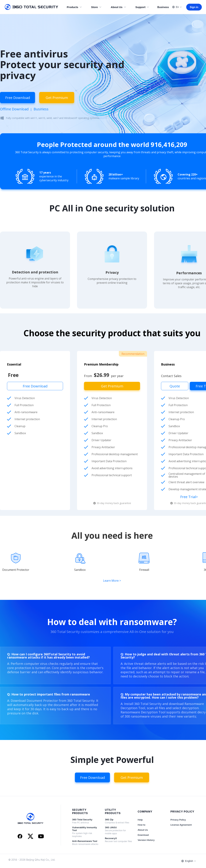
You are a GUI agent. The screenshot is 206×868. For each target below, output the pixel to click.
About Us (119, 7)
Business (163, 7)
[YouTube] (41, 837)
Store (96, 7)
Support (142, 7)
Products (74, 7)
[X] (30, 837)
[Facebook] (20, 837)
